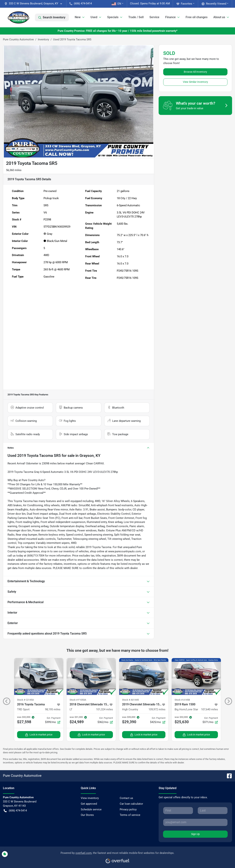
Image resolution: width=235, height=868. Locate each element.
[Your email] (195, 822)
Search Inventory (52, 17)
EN (116, 4)
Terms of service (130, 815)
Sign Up (195, 834)
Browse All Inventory (195, 72)
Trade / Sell (136, 17)
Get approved (89, 804)
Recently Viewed (214, 4)
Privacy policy (128, 809)
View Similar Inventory (195, 82)
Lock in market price (39, 735)
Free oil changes (197, 17)
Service (154, 17)
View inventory (90, 798)
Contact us (126, 798)
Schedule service (91, 809)
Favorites (184, 4)
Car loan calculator (131, 804)
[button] (35, 4)
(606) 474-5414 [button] (81, 3)
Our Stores (87, 815)
